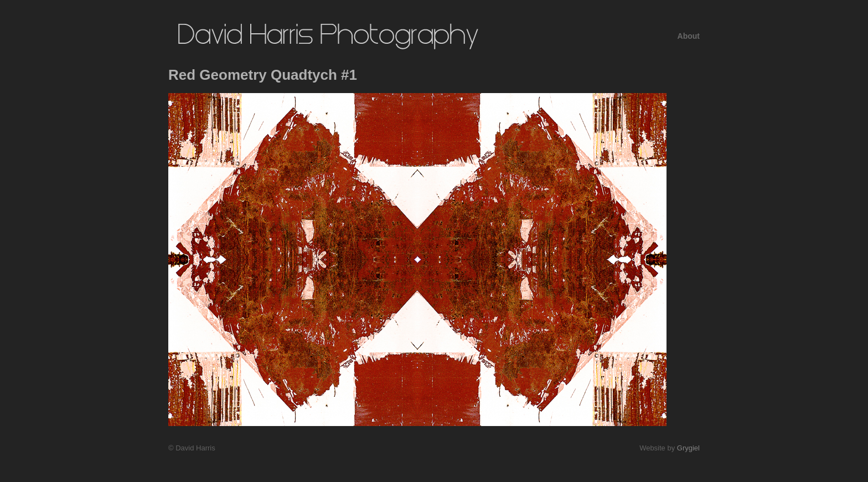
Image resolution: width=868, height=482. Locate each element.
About (689, 36)
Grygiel (688, 448)
